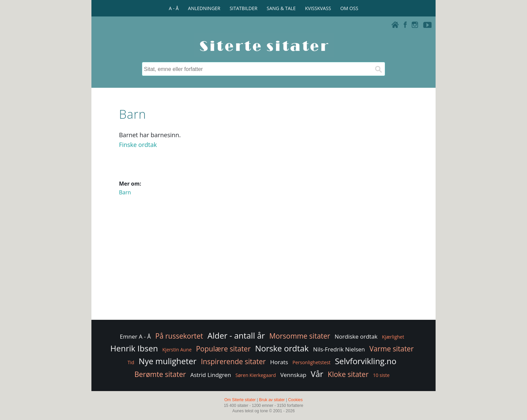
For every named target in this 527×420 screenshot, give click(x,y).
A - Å (174, 8)
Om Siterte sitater (240, 400)
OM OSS (349, 8)
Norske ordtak (282, 348)
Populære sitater (223, 349)
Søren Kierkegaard (255, 375)
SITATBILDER (244, 8)
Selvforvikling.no (366, 361)
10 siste (381, 375)
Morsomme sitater (300, 336)
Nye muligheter (168, 361)
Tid (131, 362)
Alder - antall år (236, 335)
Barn (125, 192)
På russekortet (179, 336)
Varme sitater (392, 349)
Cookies (295, 400)
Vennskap (293, 375)
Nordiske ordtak (356, 336)
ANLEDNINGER (204, 8)
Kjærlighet (393, 337)
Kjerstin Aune (177, 350)
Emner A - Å (135, 336)
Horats (279, 362)
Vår (317, 374)
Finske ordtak (138, 145)
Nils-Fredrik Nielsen (339, 349)
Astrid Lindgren (211, 375)
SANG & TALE (281, 8)
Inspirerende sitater (233, 361)
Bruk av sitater (272, 400)
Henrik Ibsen (134, 348)
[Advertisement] (263, 265)
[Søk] (378, 69)
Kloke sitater (348, 374)
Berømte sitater (160, 374)
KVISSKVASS (318, 8)
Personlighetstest (311, 362)
